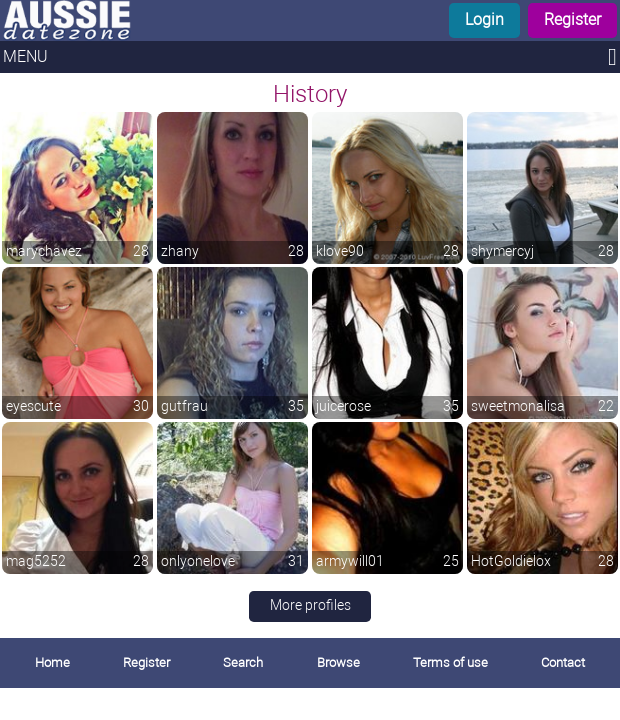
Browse (338, 662)
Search (243, 662)
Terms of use (450, 662)
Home (52, 662)
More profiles (310, 605)
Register (572, 19)
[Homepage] (156, 20)
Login (484, 19)
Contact (563, 662)
